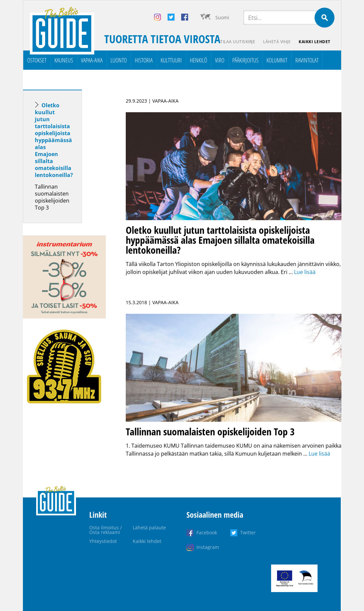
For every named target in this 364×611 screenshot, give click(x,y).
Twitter (248, 532)
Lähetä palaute (149, 527)
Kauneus (64, 60)
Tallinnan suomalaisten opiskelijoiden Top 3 (52, 197)
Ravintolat (307, 60)
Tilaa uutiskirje (238, 42)
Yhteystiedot (103, 541)
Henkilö (198, 60)
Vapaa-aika (92, 60)
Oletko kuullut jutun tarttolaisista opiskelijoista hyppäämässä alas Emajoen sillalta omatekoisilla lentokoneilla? (54, 140)
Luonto (119, 60)
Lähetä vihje (277, 42)
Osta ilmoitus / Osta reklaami (106, 530)
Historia (144, 60)
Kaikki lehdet (315, 42)
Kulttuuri (171, 60)
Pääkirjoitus (245, 60)
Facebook (207, 532)
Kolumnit (277, 60)
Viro (220, 60)
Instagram (208, 547)
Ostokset (37, 60)
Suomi (222, 17)
